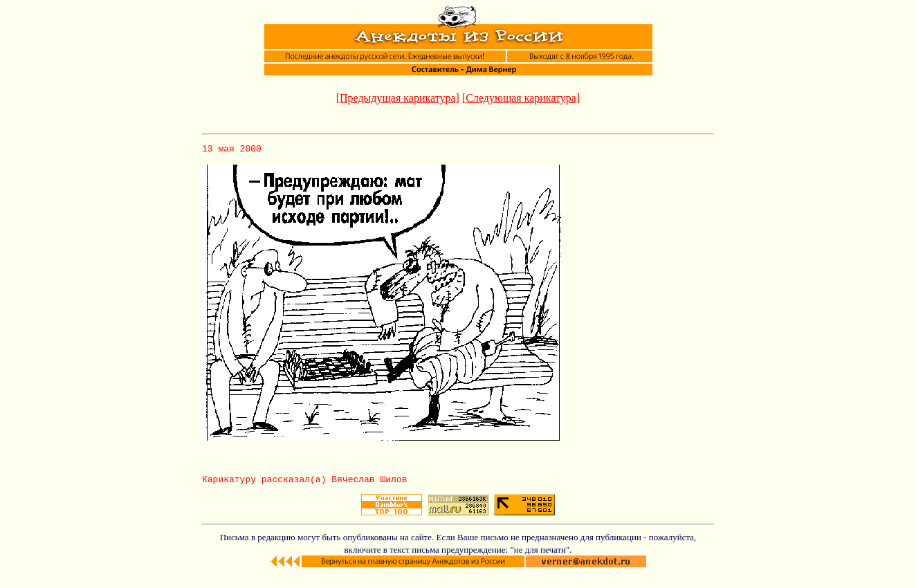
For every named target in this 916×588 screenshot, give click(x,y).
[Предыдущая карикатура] (398, 98)
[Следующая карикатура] (521, 98)
